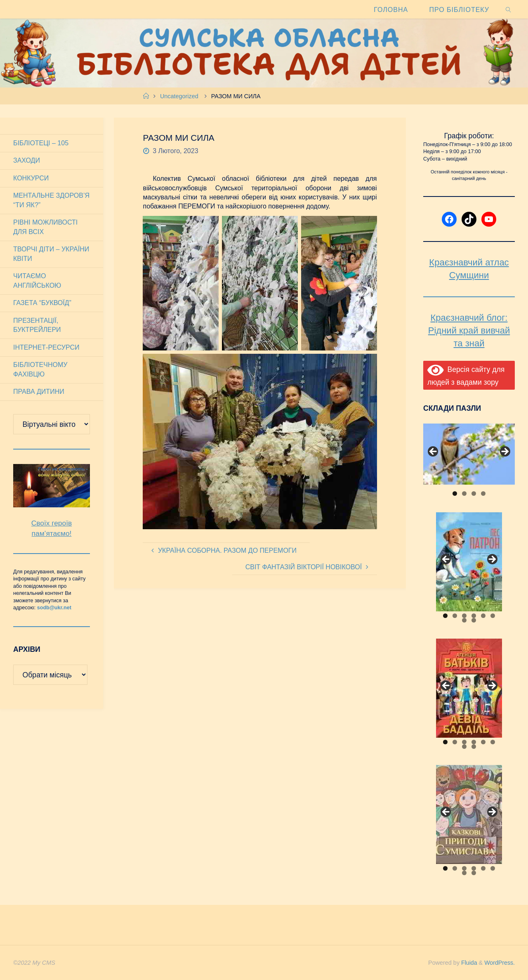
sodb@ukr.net (54, 608)
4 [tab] (483, 494)
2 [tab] (464, 494)
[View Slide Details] (469, 454)
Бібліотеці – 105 (41, 143)
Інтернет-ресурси (46, 347)
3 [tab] (474, 494)
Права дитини (39, 392)
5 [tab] (483, 616)
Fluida (468, 963)
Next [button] (504, 452)
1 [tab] (455, 494)
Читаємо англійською (37, 281)
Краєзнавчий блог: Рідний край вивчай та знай (469, 330)
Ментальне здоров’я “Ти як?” (51, 200)
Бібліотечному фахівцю (40, 369)
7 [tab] (464, 620)
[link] (509, 9)
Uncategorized (179, 96)
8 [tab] (474, 620)
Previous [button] (434, 452)
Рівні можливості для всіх (45, 227)
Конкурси (31, 178)
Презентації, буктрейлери (37, 325)
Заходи (27, 160)
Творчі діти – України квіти (51, 254)
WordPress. (499, 963)
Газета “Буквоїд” (42, 303)
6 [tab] (493, 616)
